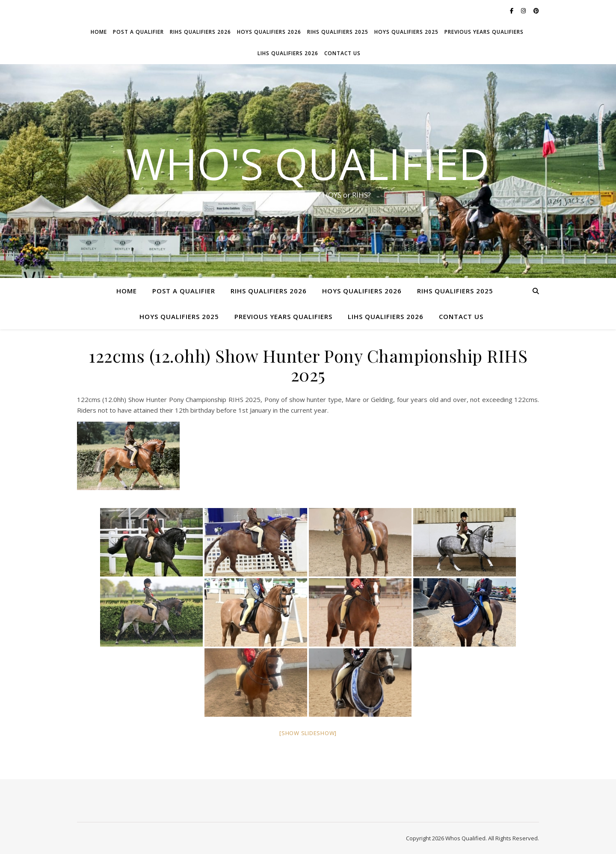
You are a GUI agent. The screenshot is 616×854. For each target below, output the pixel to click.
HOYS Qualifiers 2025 (406, 32)
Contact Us (342, 53)
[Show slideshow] (308, 733)
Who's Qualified (308, 163)
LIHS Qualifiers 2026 (288, 53)
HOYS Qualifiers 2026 (269, 32)
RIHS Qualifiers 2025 (338, 32)
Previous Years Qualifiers (484, 32)
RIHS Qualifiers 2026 (200, 32)
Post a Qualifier (138, 32)
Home (99, 32)
